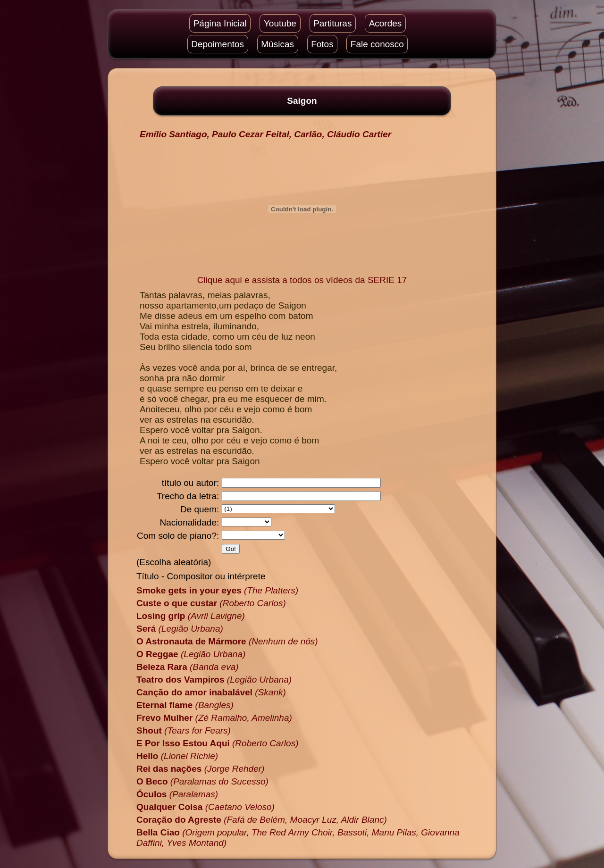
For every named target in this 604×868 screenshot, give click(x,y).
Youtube (280, 23)
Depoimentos (218, 44)
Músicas (277, 44)
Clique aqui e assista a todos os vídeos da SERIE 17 (302, 280)
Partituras (332, 23)
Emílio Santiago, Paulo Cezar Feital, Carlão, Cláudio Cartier (265, 134)
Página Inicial (220, 23)
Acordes (386, 23)
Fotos (322, 44)
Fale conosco (377, 44)
